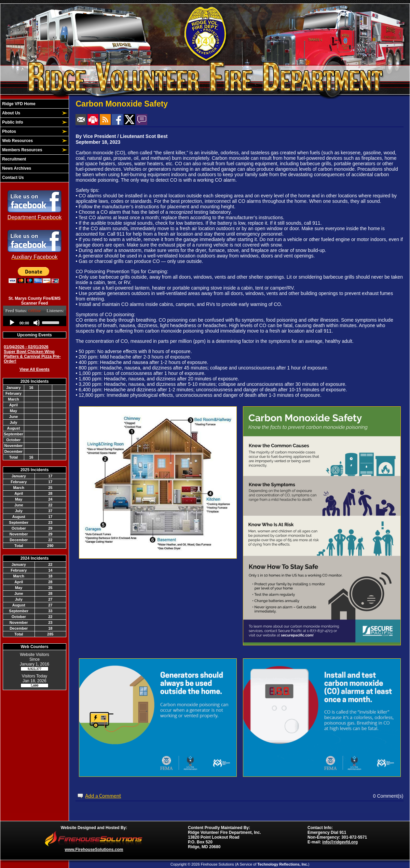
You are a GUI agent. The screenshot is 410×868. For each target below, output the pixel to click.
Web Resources (17, 141)
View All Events (35, 369)
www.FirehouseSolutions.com (94, 850)
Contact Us (12, 178)
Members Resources (22, 150)
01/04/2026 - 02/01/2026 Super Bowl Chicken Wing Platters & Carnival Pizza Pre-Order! (32, 354)
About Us (11, 113)
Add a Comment (103, 796)
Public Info (12, 122)
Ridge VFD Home (18, 104)
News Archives (16, 168)
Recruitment (13, 159)
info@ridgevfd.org (340, 842)
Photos (9, 131)
